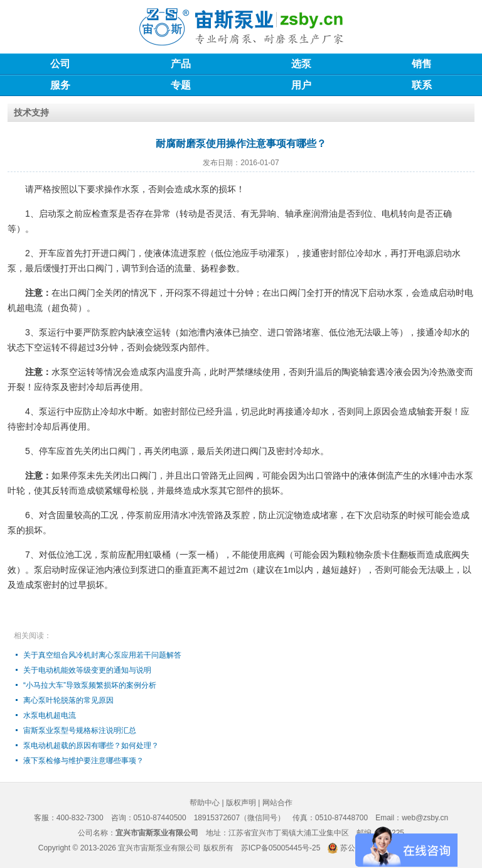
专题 (181, 85)
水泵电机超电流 (50, 715)
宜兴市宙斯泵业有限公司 (159, 848)
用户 (301, 85)
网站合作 (277, 803)
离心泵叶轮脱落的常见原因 (68, 700)
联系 (422, 85)
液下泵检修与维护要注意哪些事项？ (83, 761)
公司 (60, 64)
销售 (422, 64)
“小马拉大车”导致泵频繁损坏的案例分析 (90, 685)
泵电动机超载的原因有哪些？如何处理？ (91, 746)
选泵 (301, 64)
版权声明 (241, 803)
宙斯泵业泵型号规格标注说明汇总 (80, 730)
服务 (60, 85)
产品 (181, 64)
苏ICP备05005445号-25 (281, 848)
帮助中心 (205, 803)
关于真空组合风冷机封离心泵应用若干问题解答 (102, 655)
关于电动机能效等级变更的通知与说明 (87, 670)
